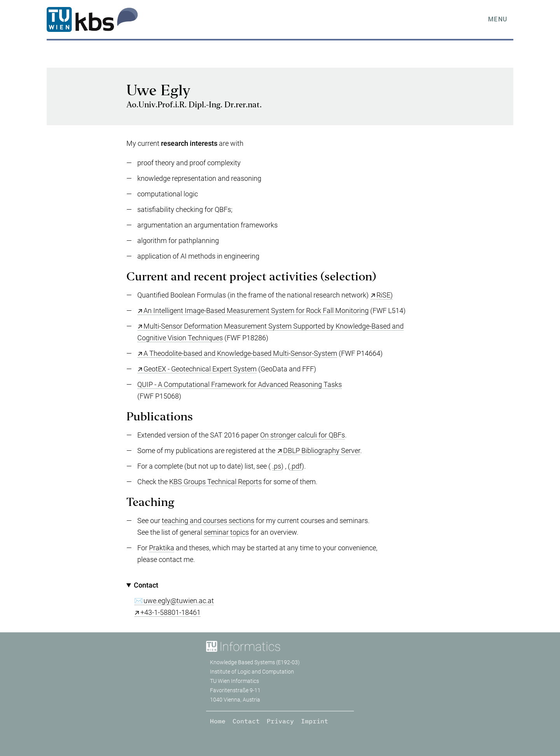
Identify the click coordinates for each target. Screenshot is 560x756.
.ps (277, 466)
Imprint (315, 721)
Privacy (280, 721)
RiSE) (385, 295)
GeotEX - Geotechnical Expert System (200, 369)
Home (218, 721)
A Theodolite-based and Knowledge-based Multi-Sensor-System (240, 353)
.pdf (296, 466)
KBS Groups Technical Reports (215, 482)
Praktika (162, 548)
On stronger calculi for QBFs (303, 435)
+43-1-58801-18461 (171, 612)
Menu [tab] (498, 19)
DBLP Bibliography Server (322, 451)
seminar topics (226, 532)
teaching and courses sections (208, 521)
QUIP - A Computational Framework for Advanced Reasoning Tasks (240, 384)
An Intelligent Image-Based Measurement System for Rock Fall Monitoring (256, 311)
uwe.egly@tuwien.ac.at (179, 601)
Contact (246, 721)
